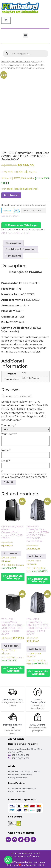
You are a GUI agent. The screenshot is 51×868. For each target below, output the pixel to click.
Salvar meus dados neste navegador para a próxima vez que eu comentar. (24, 476)
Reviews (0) (13, 256)
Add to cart (11, 195)
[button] (26, 35)
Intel (35, 62)
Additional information (21, 249)
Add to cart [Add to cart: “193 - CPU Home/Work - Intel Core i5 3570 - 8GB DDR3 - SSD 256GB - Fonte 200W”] (36, 649)
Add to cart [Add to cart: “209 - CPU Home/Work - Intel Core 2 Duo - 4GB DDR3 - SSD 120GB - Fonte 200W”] (11, 646)
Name (6, 450)
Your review (9, 434)
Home (5, 62)
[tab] (13, 243)
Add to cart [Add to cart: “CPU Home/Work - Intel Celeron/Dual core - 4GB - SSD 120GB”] (11, 553)
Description (13, 243)
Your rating (9, 425)
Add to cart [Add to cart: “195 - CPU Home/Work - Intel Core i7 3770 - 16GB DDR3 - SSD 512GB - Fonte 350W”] (36, 556)
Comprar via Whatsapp (23, 225)
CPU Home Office (20, 62)
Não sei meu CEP (10, 216)
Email (6, 461)
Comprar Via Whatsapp (14, 577)
